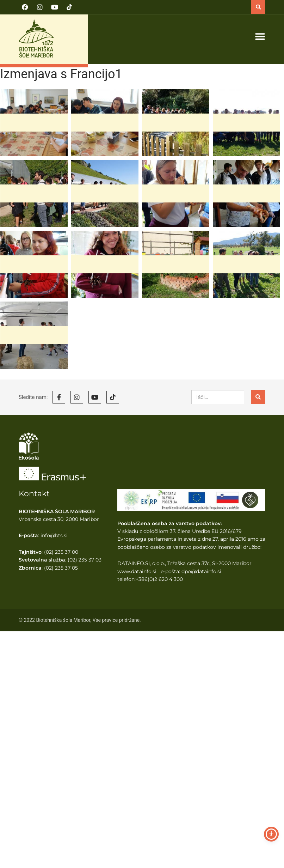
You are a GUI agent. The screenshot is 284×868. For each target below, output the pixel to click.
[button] (258, 7)
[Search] (258, 397)
